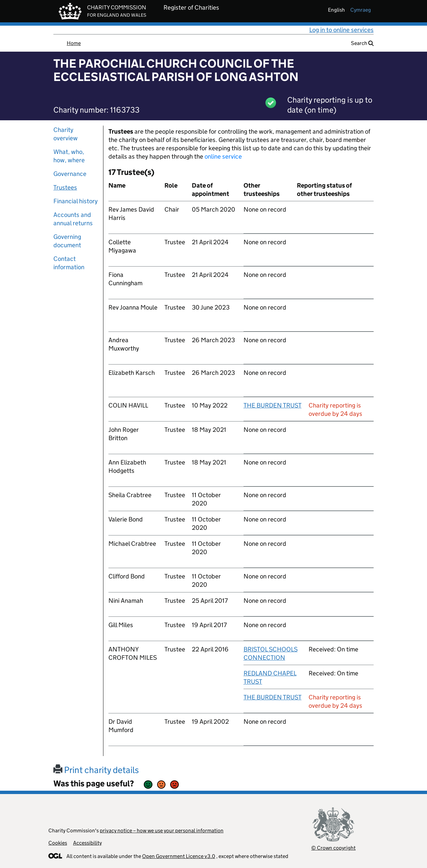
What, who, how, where (69, 156)
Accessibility (87, 843)
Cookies (58, 843)
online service (223, 156)
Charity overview (66, 134)
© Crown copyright (333, 848)
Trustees (65, 187)
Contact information (69, 263)
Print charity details (96, 770)
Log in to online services (341, 30)
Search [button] (362, 43)
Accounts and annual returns (73, 219)
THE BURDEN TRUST (273, 405)
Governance (70, 174)
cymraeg (361, 10)
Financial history (76, 201)
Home (74, 43)
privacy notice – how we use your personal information (162, 831)
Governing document (67, 241)
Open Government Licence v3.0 (179, 856)
